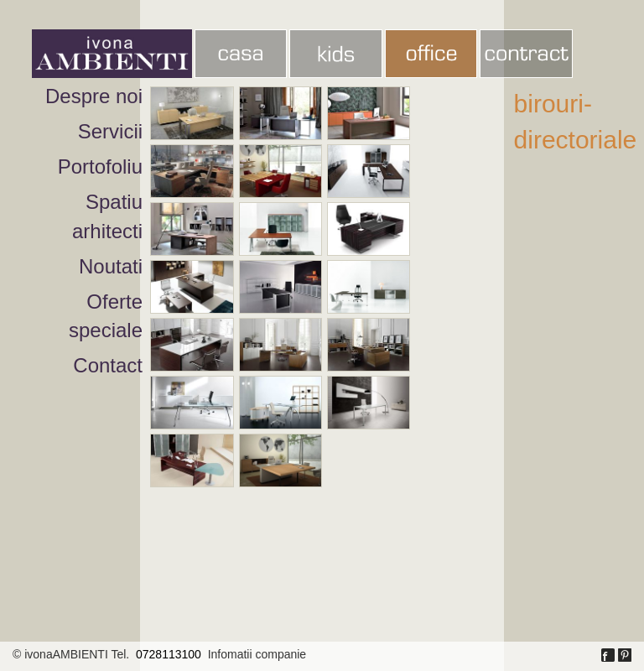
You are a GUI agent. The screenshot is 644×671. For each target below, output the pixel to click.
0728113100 (169, 654)
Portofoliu (100, 166)
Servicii (110, 131)
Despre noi (94, 96)
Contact (108, 365)
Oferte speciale (106, 316)
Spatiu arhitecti (107, 216)
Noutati (111, 266)
